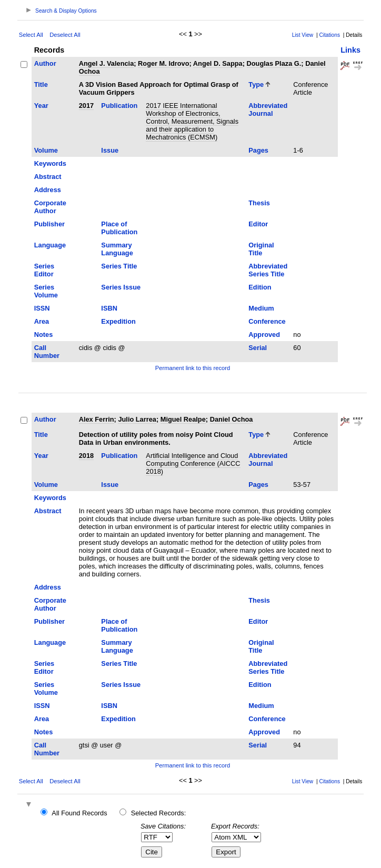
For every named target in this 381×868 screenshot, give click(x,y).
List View (303, 35)
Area (42, 321)
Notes (44, 335)
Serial (258, 348)
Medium (261, 308)
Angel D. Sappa (218, 63)
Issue (110, 150)
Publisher (49, 224)
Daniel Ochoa (232, 419)
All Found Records (79, 813)
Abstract (48, 177)
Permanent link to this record (193, 368)
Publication (119, 106)
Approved (264, 335)
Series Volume (46, 291)
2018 (86, 456)
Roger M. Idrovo (163, 63)
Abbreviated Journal (268, 109)
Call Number (47, 352)
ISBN (109, 308)
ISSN (42, 308)
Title (41, 84)
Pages (258, 150)
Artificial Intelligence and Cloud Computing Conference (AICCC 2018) (193, 463)
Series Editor (44, 270)
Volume (46, 150)
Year (41, 106)
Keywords (50, 163)
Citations (329, 35)
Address (48, 190)
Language (50, 245)
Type (256, 84)
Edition (260, 287)
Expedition (118, 321)
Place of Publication (119, 228)
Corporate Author (50, 207)
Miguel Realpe (183, 419)
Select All (31, 35)
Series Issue (121, 287)
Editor (258, 224)
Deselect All (65, 35)
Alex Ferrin (97, 419)
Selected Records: (159, 813)
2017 (86, 106)
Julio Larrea (137, 419)
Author (45, 63)
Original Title (261, 249)
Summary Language (117, 249)
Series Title (119, 266)
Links (350, 50)
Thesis (259, 203)
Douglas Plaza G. (274, 63)
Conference (267, 321)
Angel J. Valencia (107, 63)
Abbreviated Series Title (268, 270)
